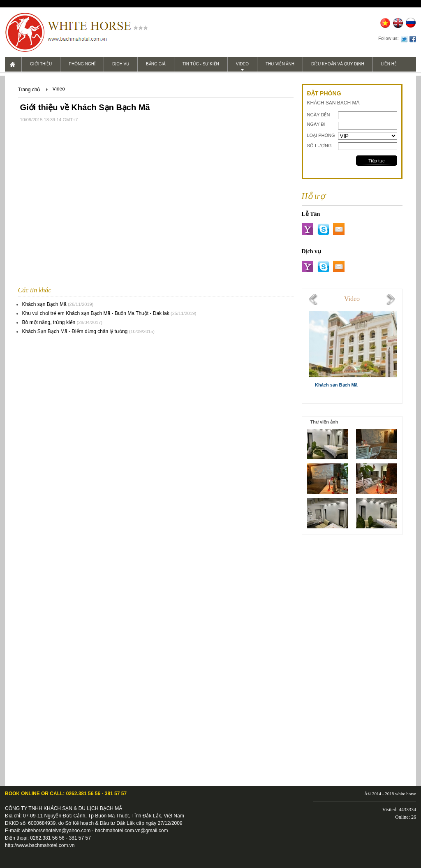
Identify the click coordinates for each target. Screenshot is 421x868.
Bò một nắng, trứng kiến (49, 322)
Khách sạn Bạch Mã (44, 304)
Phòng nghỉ (82, 64)
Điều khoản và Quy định (338, 64)
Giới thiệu (41, 64)
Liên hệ (389, 64)
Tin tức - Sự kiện (201, 64)
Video (242, 64)
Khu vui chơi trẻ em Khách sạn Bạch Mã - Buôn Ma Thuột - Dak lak (96, 313)
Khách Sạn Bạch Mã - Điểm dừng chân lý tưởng (75, 331)
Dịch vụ (121, 64)
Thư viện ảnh (280, 64)
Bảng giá (156, 64)
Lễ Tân (311, 214)
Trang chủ (29, 90)
